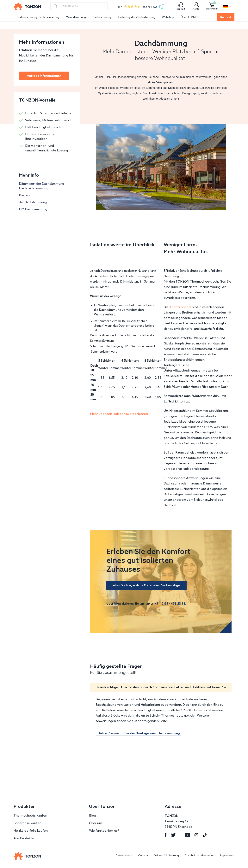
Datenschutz (124, 856)
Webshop (168, 17)
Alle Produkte (24, 838)
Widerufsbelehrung (167, 856)
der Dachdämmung (33, 202)
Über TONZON (190, 17)
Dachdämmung (102, 17)
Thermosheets (180, 307)
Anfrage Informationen (44, 76)
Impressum (227, 856)
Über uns (96, 823)
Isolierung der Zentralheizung (137, 17)
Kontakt (226, 17)
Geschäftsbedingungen (200, 856)
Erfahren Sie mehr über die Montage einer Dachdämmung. (138, 733)
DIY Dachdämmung (33, 209)
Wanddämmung (76, 17)
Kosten (24, 195)
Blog (92, 816)
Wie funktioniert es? (104, 831)
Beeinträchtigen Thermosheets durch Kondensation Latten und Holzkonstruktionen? (159, 687)
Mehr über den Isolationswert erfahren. (119, 414)
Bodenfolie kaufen (27, 823)
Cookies (143, 856)
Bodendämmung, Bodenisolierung (38, 17)
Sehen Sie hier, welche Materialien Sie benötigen (146, 585)
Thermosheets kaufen (30, 816)
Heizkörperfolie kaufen (31, 831)
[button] (227, 7)
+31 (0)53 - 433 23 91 (170, 604)
